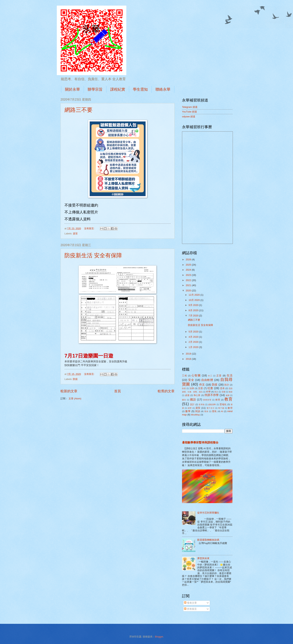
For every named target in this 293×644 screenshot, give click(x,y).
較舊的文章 (166, 391)
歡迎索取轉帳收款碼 (208, 540)
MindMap (195, 415)
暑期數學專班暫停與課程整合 (200, 442)
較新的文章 (69, 391)
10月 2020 (194, 300)
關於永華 (73, 89)
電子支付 (211, 408)
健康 (228, 395)
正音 (219, 376)
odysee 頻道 (189, 117)
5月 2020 (194, 332)
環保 (206, 411)
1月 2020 (194, 347)
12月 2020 (194, 295)
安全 (191, 380)
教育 (228, 399)
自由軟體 (207, 380)
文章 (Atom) (75, 399)
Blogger (159, 637)
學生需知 (140, 89)
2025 (189, 265)
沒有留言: (90, 228)
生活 (230, 375)
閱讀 (198, 411)
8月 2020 (194, 310)
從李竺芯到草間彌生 (208, 513)
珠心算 (197, 395)
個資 (231, 392)
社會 (210, 388)
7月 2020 (194, 316)
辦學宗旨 (95, 89)
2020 (189, 291)
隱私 (215, 411)
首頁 (118, 391)
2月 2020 (194, 342)
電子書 (221, 408)
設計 (192, 404)
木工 (210, 376)
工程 (185, 376)
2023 (189, 275)
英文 (216, 392)
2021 (189, 285)
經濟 (190, 408)
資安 (75, 234)
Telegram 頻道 (190, 107)
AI (222, 411)
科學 (208, 392)
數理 (230, 408)
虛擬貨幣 (212, 405)
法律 (192, 388)
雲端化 (223, 404)
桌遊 (187, 395)
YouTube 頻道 (189, 112)
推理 (218, 400)
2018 (189, 359)
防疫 (75, 379)
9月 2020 (194, 305)
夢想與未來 (203, 558)
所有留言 (190, 609)
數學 (188, 411)
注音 (201, 388)
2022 (189, 280)
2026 (189, 259)
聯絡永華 (163, 89)
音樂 (223, 392)
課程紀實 (118, 89)
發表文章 (190, 603)
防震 (184, 388)
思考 (222, 388)
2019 (189, 354)
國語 (193, 399)
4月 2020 (194, 337)
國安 (184, 400)
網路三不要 (78, 110)
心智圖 (196, 375)
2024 (189, 270)
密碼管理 (207, 400)
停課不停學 (212, 395)
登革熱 (202, 405)
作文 (202, 385)
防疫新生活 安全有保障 (93, 255)
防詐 (227, 385)
